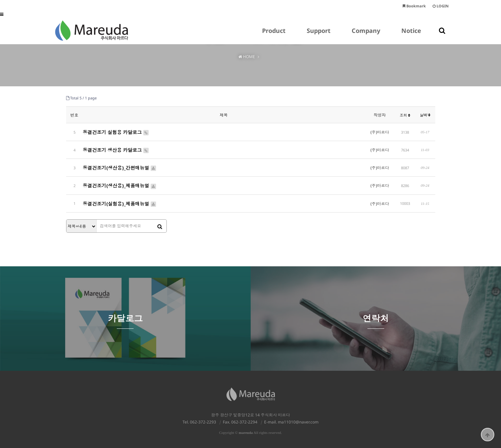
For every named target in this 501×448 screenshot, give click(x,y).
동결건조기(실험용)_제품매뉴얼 (120, 201)
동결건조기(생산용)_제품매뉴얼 (120, 184)
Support (319, 35)
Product (274, 35)
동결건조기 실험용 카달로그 (116, 132)
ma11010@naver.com (298, 419)
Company (366, 35)
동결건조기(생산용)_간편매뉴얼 (120, 166)
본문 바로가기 (0, 0)
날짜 (425, 115)
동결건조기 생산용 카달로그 (116, 149)
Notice (411, 35)
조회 (405, 115)
